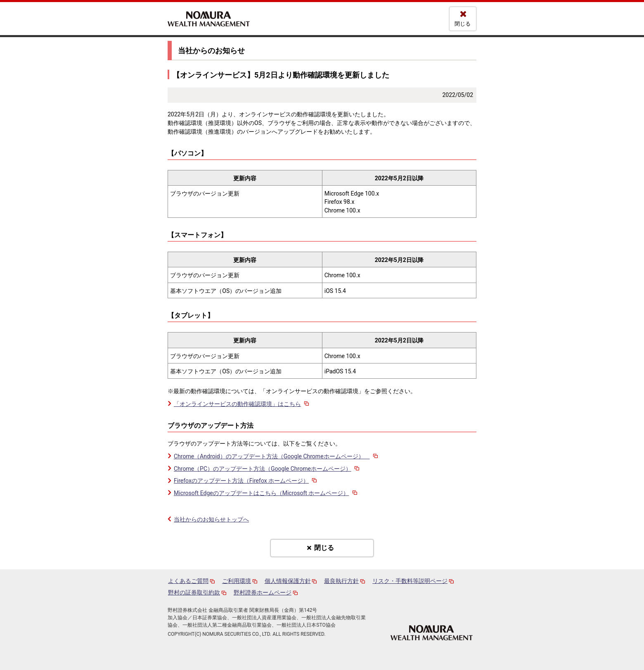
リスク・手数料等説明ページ (410, 581)
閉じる (463, 24)
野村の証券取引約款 (194, 592)
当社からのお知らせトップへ (211, 519)
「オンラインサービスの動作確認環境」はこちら (242, 404)
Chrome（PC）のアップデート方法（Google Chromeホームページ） (267, 469)
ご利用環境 (237, 581)
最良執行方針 (341, 581)
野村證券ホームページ (263, 592)
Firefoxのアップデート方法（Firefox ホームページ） (246, 481)
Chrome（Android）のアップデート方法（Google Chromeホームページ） (277, 456)
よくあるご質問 (188, 581)
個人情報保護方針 (288, 581)
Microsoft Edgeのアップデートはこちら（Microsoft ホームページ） (266, 493)
